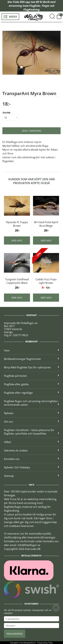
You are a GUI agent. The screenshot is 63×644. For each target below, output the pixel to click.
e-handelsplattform (27, 643)
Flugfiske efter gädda (31, 384)
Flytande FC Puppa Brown (17, 224)
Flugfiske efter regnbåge (31, 393)
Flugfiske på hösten (31, 376)
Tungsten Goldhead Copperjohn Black (17, 281)
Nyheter (31, 413)
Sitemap (31, 476)
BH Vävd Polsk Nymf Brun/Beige (46, 224)
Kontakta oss (31, 459)
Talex (50, 643)
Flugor (46, 6)
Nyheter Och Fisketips (31, 467)
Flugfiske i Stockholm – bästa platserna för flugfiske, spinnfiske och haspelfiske (31, 432)
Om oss (31, 422)
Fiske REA (19, 2)
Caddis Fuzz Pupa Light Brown (46, 281)
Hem (31, 350)
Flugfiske (35, 6)
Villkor (31, 442)
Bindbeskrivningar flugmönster (31, 359)
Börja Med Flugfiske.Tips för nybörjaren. (31, 367)
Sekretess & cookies (31, 450)
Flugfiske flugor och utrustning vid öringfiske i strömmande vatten (31, 403)
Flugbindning (32, 10)
